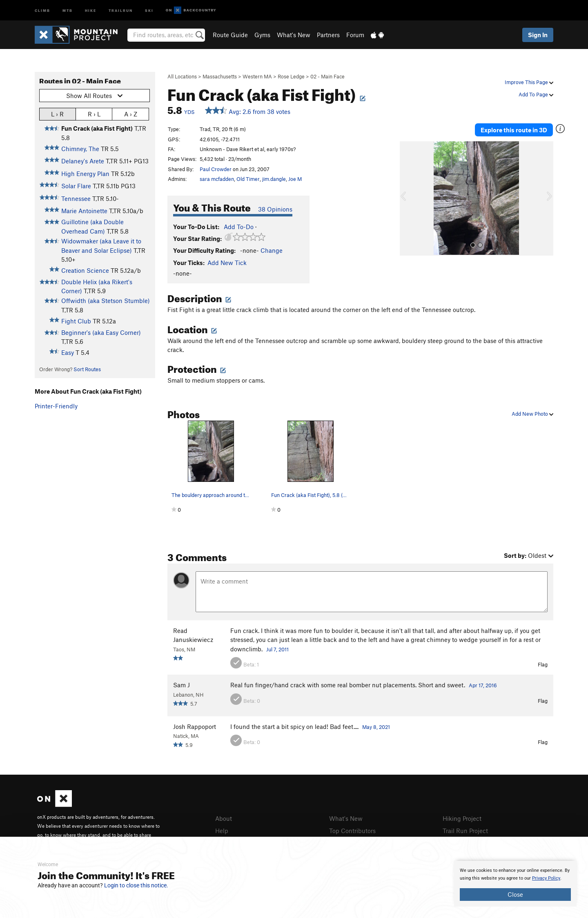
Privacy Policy (546, 878)
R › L (94, 114)
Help (222, 831)
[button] (408, 198)
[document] (515, 884)
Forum (355, 35)
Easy (68, 352)
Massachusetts (220, 76)
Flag (543, 664)
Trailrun (121, 10)
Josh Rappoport (195, 726)
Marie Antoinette (84, 211)
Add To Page (536, 94)
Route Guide (230, 35)
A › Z (131, 114)
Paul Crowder (216, 169)
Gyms (262, 35)
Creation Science (85, 270)
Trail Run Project (465, 831)
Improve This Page (529, 82)
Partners (328, 35)
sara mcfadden (217, 179)
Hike (91, 10)
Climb (42, 10)
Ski (149, 10)
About (224, 818)
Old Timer (248, 179)
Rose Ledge (291, 76)
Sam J (182, 685)
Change (272, 250)
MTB (68, 10)
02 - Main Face (327, 76)
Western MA (257, 76)
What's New (294, 35)
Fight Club (76, 321)
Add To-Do (239, 227)
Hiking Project (462, 818)
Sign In (538, 35)
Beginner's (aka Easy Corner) (101, 332)
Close (515, 894)
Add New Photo (532, 414)
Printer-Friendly (56, 406)
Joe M (295, 179)
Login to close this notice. (136, 885)
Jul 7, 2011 (277, 649)
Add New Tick (227, 263)
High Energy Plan (85, 174)
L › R (57, 114)
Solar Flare (76, 186)
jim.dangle (274, 179)
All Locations (182, 76)
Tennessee (76, 198)
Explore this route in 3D (514, 130)
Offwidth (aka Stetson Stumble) (106, 301)
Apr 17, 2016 (483, 685)
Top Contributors (352, 831)
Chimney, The (80, 149)
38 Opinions (275, 209)
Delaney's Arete (83, 161)
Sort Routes (87, 369)
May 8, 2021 (376, 727)
